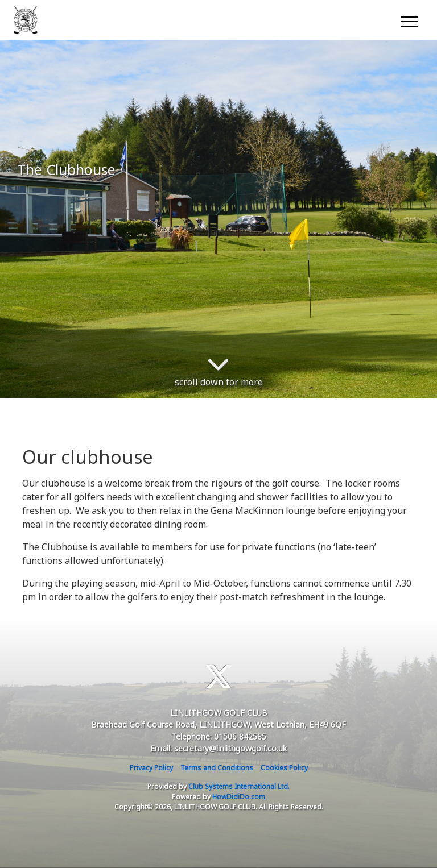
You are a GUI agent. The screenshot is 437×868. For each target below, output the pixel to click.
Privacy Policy (151, 768)
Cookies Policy (284, 768)
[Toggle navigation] (409, 20)
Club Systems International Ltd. (239, 786)
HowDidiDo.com (239, 797)
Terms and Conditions (217, 768)
